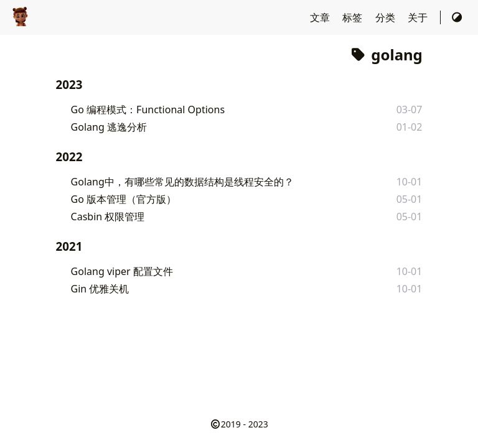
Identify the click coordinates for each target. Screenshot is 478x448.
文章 (321, 17)
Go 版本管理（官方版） (124, 199)
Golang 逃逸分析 (109, 127)
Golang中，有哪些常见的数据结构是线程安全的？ (182, 182)
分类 (387, 17)
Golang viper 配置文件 (122, 271)
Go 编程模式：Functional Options (148, 110)
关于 (419, 17)
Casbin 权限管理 (108, 217)
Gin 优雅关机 (100, 289)
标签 (354, 17)
